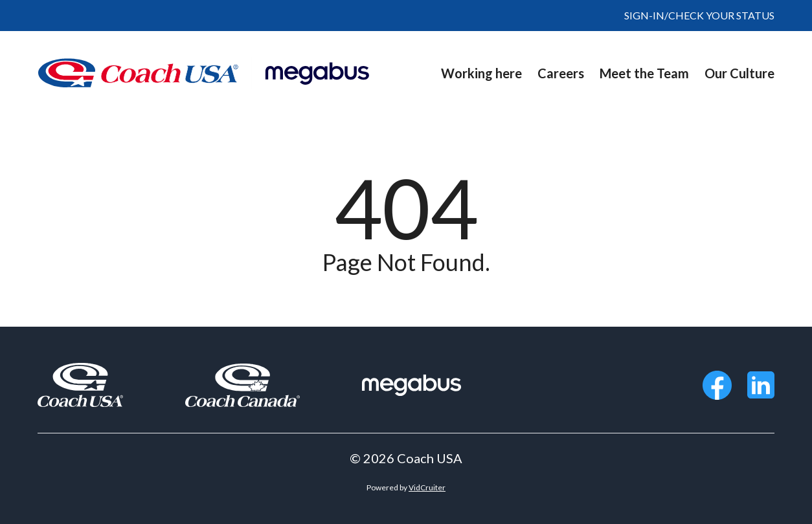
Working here (481, 73)
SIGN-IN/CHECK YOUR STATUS (699, 15)
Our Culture (739, 73)
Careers (561, 73)
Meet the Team (644, 73)
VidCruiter (427, 487)
